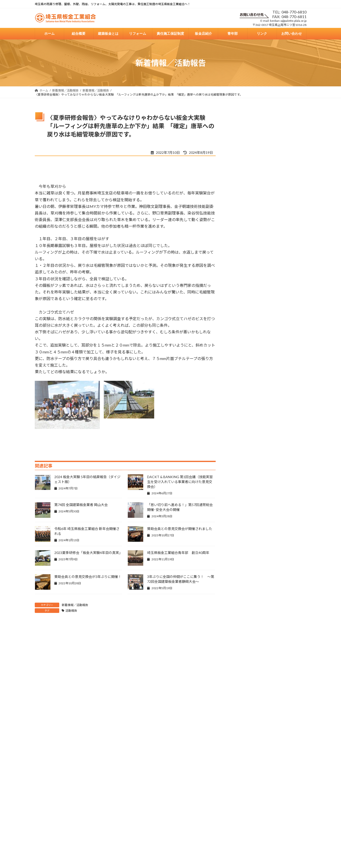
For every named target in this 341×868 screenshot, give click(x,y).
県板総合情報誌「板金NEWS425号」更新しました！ (281, 351)
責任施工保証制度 (172, 782)
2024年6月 (243, 489)
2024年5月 (243, 499)
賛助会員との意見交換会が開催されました (180, 529)
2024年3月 (243, 509)
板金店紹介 (201, 782)
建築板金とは (118, 782)
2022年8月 (243, 668)
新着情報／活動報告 (75, 605)
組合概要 (94, 782)
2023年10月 (244, 538)
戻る (43, 772)
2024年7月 (243, 479)
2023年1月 (243, 618)
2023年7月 (243, 558)
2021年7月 (243, 717)
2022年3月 (243, 707)
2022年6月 (243, 687)
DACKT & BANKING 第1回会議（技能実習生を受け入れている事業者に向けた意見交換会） (180, 482)
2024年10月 (244, 469)
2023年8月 (243, 548)
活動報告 (71, 611)
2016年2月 (243, 737)
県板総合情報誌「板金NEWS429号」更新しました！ (281, 215)
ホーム (74, 782)
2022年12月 (244, 628)
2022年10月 (244, 648)
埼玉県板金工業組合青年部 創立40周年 (178, 553)
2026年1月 (243, 439)
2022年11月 (244, 638)
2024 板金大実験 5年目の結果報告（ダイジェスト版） (282, 377)
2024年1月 (243, 519)
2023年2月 (243, 608)
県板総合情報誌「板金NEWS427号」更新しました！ (281, 271)
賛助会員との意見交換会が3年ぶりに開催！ (88, 577)
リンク (240, 782)
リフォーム (143, 782)
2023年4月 (243, 588)
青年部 (222, 782)
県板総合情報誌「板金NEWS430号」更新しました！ (281, 187)
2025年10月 (244, 449)
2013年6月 (243, 747)
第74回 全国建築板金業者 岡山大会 (81, 505)
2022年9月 (243, 658)
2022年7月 (243, 677)
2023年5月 (243, 578)
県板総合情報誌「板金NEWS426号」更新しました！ (281, 323)
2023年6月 (243, 568)
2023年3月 (243, 598)
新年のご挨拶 (271, 129)
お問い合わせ (263, 782)
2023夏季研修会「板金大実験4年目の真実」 (88, 553)
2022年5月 (243, 697)
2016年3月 (243, 727)
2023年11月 (244, 529)
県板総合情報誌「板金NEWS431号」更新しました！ (281, 159)
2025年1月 (243, 459)
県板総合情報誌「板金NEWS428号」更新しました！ (281, 243)
